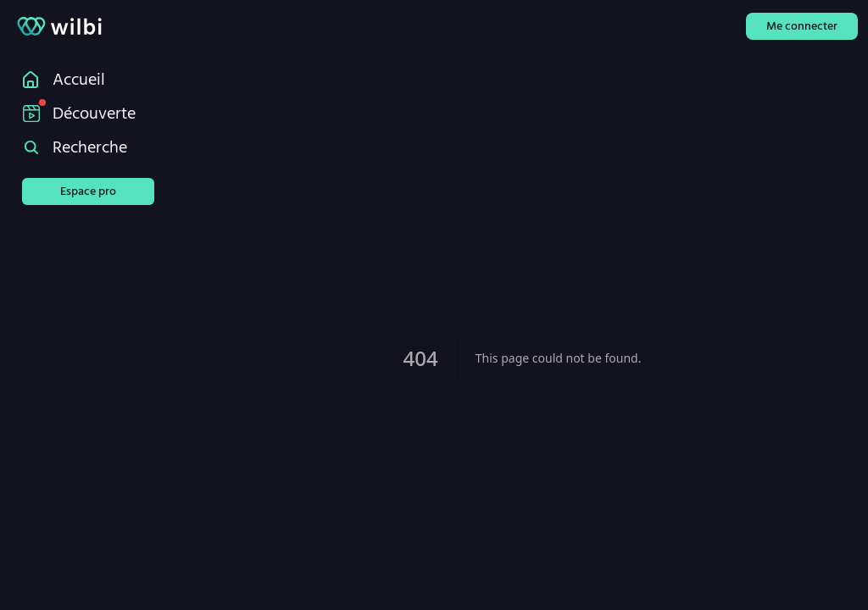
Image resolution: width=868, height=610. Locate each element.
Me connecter (802, 26)
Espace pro (88, 191)
